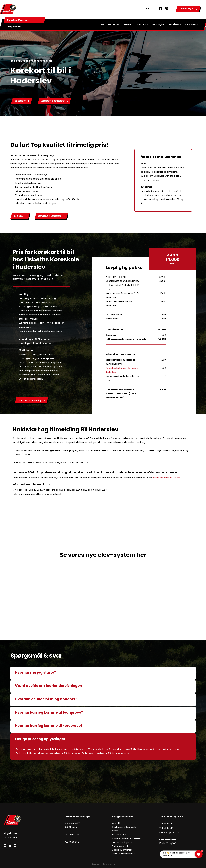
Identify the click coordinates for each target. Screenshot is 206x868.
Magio (112, 862)
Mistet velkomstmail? (123, 854)
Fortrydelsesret (120, 846)
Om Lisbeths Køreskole (123, 827)
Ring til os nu (11, 833)
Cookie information (122, 850)
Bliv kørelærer (119, 835)
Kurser (115, 831)
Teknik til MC (165, 827)
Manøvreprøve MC (169, 831)
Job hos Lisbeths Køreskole (125, 838)
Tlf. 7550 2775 (72, 835)
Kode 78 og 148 (167, 840)
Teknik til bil (165, 823)
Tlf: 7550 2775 (11, 837)
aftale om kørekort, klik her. (167, 478)
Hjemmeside (96, 862)
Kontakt (146, 9)
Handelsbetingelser (121, 842)
